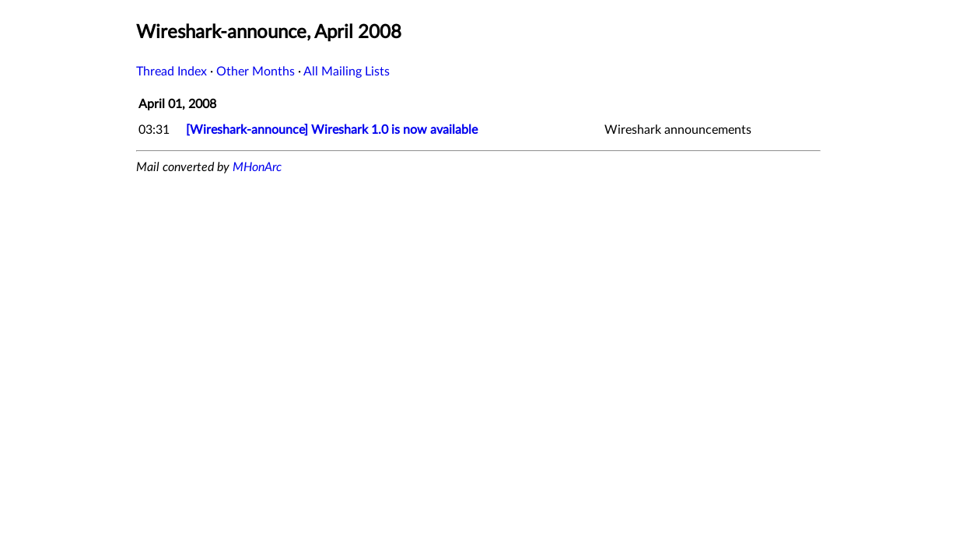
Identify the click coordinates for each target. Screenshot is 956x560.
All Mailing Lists (347, 72)
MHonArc (257, 167)
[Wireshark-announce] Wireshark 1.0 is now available (332, 130)
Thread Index (172, 72)
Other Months (256, 72)
